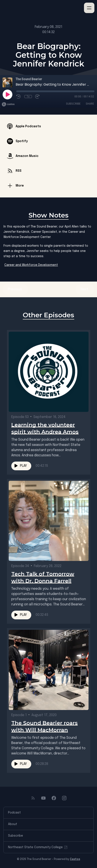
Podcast (14, 813)
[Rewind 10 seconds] (19, 97)
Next (85, 289)
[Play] (7, 94)
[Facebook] (54, 798)
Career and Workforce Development (31, 265)
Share (90, 104)
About (13, 824)
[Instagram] (64, 798)
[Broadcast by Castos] (8, 104)
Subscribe (73, 104)
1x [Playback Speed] (28, 97)
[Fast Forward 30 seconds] (38, 97)
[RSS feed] (33, 798)
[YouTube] (43, 798)
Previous (15, 289)
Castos (75, 859)
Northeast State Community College (38, 847)
